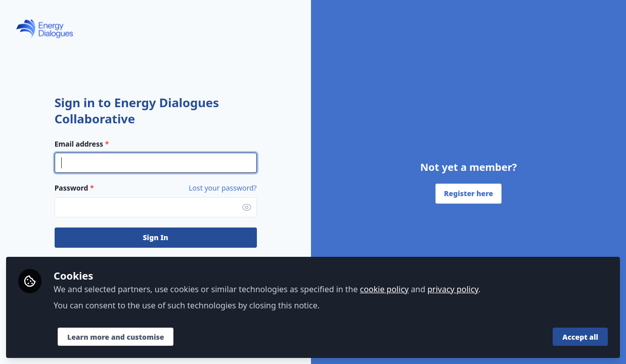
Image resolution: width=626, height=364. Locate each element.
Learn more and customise (116, 337)
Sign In (156, 237)
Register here (468, 193)
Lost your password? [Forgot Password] (222, 188)
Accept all (580, 337)
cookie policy (385, 289)
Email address (82, 144)
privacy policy (453, 289)
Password (74, 188)
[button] (247, 207)
